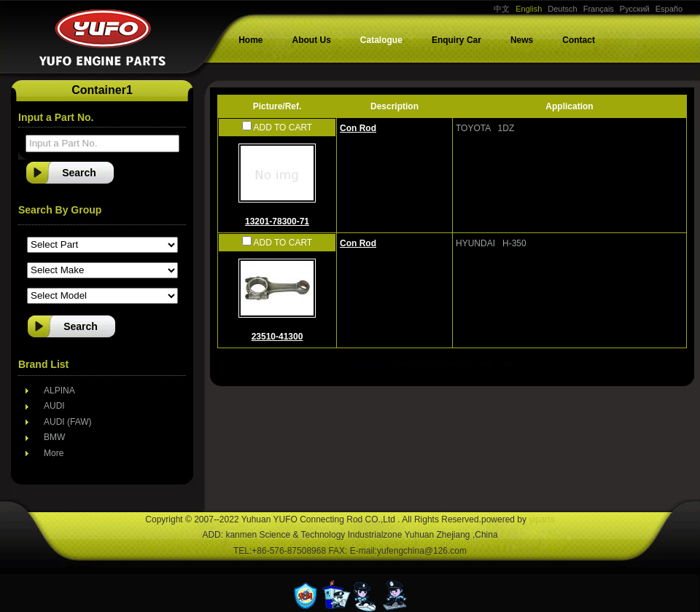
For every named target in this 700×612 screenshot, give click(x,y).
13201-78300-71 (277, 221)
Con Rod (358, 128)
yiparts (541, 519)
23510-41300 (277, 337)
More (54, 453)
